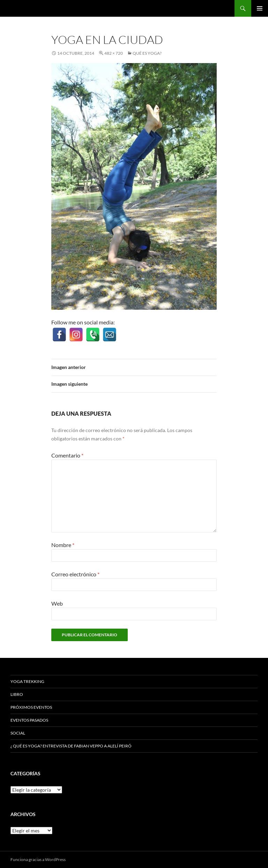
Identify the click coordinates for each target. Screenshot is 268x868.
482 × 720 (114, 53)
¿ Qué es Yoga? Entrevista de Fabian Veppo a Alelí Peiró (71, 746)
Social (18, 733)
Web (57, 603)
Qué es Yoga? (147, 53)
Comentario (67, 455)
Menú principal (260, 8)
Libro (17, 694)
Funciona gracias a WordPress (38, 859)
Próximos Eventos (31, 707)
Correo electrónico (75, 574)
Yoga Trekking (27, 681)
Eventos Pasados (29, 720)
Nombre (63, 545)
